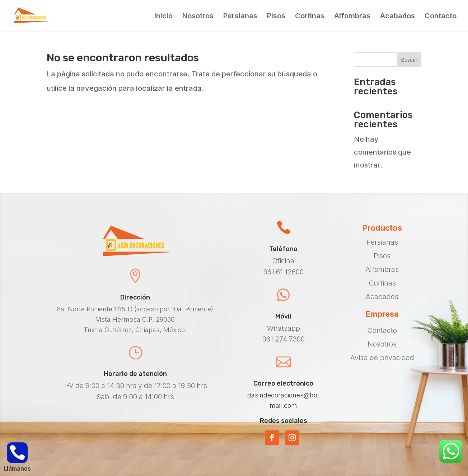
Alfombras (352, 17)
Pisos (276, 17)
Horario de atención (135, 374)
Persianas (240, 17)
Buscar (409, 60)
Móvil (283, 316)
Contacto (441, 17)
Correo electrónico (283, 383)
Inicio (163, 17)
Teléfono (283, 249)
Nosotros (198, 17)
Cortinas (310, 17)
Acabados (397, 17)
